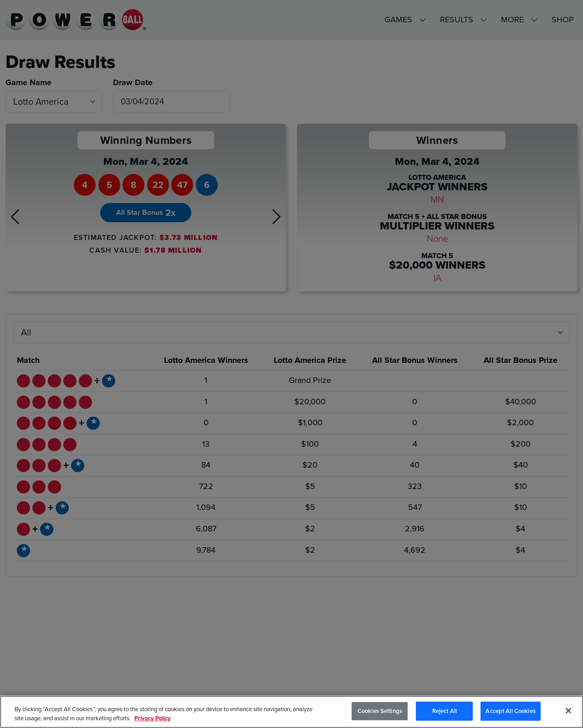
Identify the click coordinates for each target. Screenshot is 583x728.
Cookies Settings (380, 713)
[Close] (568, 712)
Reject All (445, 713)
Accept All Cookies (510, 713)
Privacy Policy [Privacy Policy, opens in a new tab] (153, 720)
